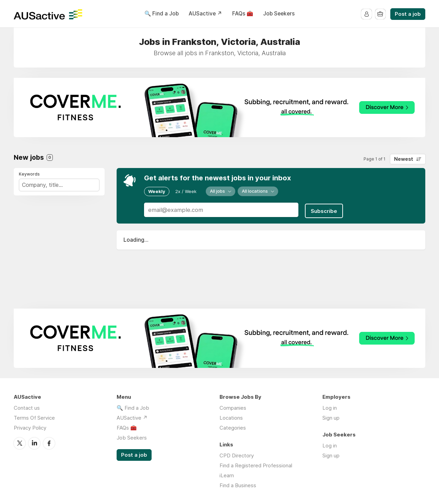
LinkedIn (34, 443)
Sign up (331, 418)
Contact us (27, 408)
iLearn (227, 475)
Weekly (157, 191)
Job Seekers (279, 14)
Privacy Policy (30, 428)
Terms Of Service (34, 418)
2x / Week (186, 191)
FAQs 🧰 (243, 14)
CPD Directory (237, 455)
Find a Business (238, 485)
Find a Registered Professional (256, 465)
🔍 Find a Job (162, 14)
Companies (233, 408)
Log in (330, 408)
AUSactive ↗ (205, 14)
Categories (233, 428)
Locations (231, 418)
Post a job (408, 14)
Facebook (49, 443)
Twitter (20, 443)
